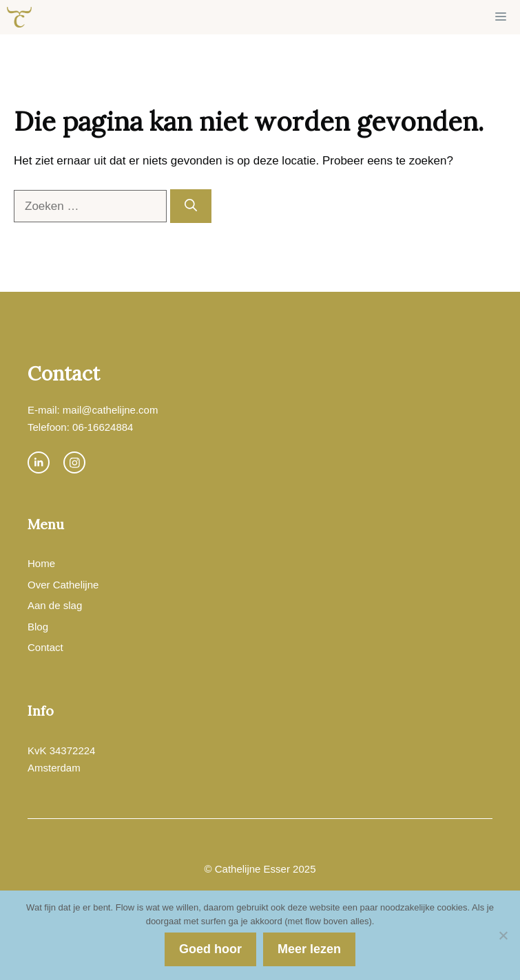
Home (41, 563)
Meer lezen (309, 949)
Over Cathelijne (63, 585)
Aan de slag (55, 605)
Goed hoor (210, 949)
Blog (38, 627)
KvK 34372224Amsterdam (61, 759)
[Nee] (503, 935)
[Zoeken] (191, 206)
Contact (45, 647)
